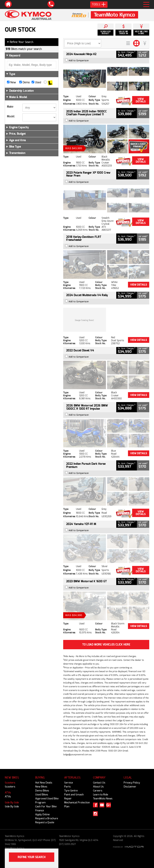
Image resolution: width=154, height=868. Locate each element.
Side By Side (12, 802)
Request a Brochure (47, 818)
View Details (141, 100)
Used (36, 83)
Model (11, 117)
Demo (25, 83)
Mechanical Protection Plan (77, 804)
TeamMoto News (103, 799)
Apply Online (42, 814)
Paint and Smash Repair (74, 797)
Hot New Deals (44, 783)
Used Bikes (42, 795)
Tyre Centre (71, 791)
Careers (98, 791)
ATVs (8, 793)
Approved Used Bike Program (47, 800)
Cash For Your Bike (46, 806)
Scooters (10, 783)
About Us (98, 787)
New (11, 83)
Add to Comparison (79, 61)
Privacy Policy (132, 783)
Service (69, 783)
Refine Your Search (20, 42)
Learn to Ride (101, 795)
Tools (99, 5)
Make (10, 107)
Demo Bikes (42, 791)
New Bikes (41, 787)
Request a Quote (45, 822)
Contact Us (99, 783)
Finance (40, 810)
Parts (67, 787)
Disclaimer (130, 787)
